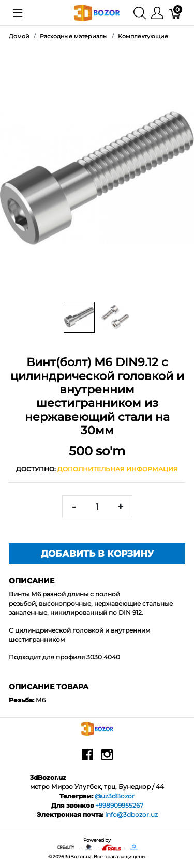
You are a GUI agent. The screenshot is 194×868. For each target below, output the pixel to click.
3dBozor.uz (78, 856)
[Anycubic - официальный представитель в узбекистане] (89, 847)
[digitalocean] (134, 847)
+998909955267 (119, 805)
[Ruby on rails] (111, 847)
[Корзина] (175, 13)
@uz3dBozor (115, 796)
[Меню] (157, 13)
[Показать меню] (18, 13)
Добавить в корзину (97, 554)
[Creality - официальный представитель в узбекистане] (66, 847)
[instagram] (107, 759)
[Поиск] (140, 13)
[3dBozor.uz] (97, 12)
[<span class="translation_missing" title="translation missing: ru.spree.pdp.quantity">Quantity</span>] (97, 507)
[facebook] (87, 759)
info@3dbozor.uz (131, 815)
